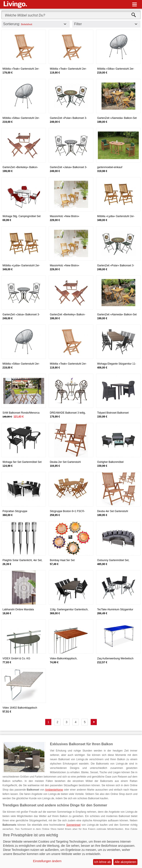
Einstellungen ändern (47, 861)
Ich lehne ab (102, 862)
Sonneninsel (73, 825)
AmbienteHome (54, 790)
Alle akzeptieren (126, 862)
